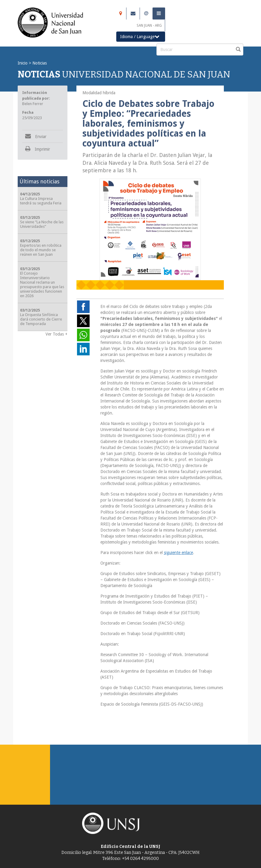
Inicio (23, 63)
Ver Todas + (56, 334)
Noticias (40, 63)
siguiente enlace (178, 553)
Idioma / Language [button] (140, 36)
